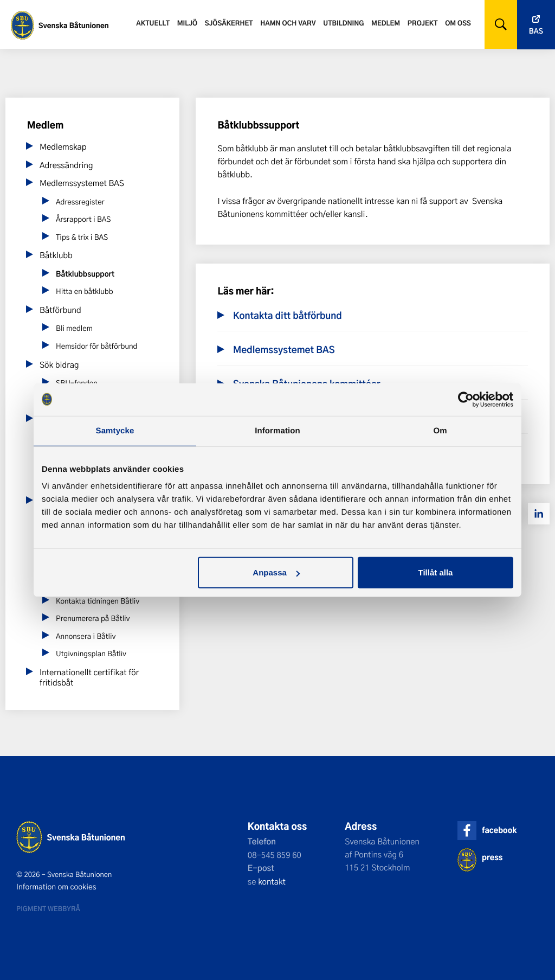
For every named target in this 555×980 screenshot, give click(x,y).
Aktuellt (153, 23)
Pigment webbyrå (48, 908)
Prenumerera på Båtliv (93, 619)
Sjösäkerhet (229, 23)
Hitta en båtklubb (85, 292)
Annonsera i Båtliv (86, 636)
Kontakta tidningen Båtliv (98, 601)
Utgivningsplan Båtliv (91, 654)
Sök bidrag (59, 364)
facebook (499, 830)
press (492, 857)
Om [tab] (440, 430)
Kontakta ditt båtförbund (288, 315)
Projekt (423, 23)
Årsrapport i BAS (83, 219)
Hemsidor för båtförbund (96, 346)
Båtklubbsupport (85, 274)
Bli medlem (74, 328)
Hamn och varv (288, 23)
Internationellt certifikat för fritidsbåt (89, 677)
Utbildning (343, 23)
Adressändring (66, 165)
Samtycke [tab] (115, 430)
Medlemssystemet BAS (82, 183)
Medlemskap (63, 146)
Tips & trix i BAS (82, 237)
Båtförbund (60, 310)
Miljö (187, 23)
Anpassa (276, 572)
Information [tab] (277, 430)
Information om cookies (56, 887)
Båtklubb (56, 255)
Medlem (386, 23)
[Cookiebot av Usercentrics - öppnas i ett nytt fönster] (466, 399)
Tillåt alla (435, 572)
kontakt (272, 881)
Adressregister (80, 202)
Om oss (458, 23)
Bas (536, 31)
